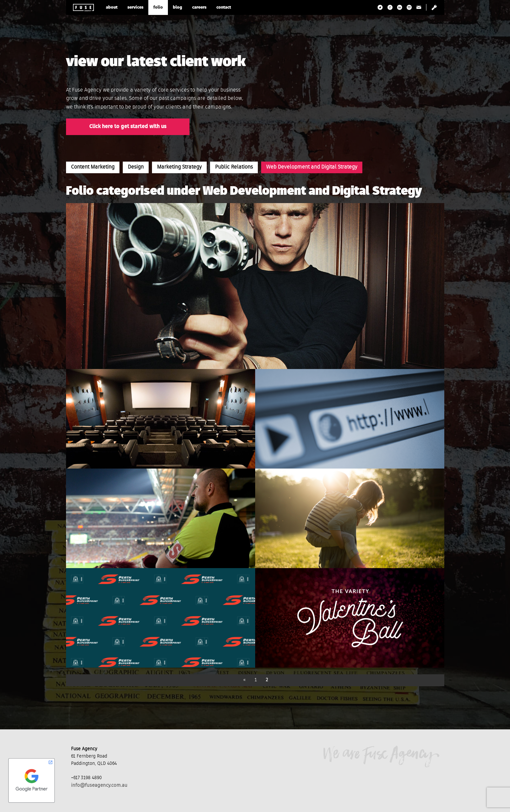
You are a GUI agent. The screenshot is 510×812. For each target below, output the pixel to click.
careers (199, 7)
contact (224, 7)
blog (178, 7)
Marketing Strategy (179, 167)
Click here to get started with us (128, 127)
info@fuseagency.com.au (99, 785)
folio (158, 7)
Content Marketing (93, 167)
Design (136, 167)
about (112, 7)
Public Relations (234, 167)
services (135, 7)
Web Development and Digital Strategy (312, 167)
